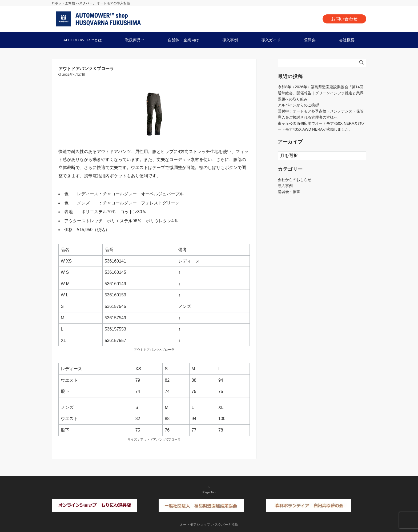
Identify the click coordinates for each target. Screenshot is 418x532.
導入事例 (285, 186)
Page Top (209, 489)
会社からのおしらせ (295, 180)
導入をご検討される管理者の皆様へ (308, 117)
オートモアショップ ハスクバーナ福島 (209, 524)
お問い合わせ (344, 19)
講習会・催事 (289, 192)
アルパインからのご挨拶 (298, 105)
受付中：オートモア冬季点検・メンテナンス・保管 (321, 111)
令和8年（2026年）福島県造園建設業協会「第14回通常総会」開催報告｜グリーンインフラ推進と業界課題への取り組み (321, 93)
